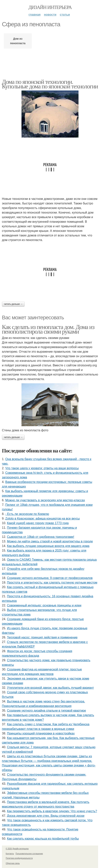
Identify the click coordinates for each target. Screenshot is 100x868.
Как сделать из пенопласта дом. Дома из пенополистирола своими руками (48, 329)
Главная (35, 15)
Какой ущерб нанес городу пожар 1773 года (38, 523)
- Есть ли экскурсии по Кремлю (27, 514)
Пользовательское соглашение (29, 854)
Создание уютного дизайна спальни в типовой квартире (46, 711)
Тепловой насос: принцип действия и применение (42, 637)
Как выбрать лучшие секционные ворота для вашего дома (48, 546)
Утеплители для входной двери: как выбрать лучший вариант (50, 688)
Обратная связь (13, 863)
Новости (50, 15)
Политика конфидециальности (19, 858)
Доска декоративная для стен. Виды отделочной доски (46, 816)
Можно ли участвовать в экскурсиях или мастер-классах (45, 500)
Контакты (10, 854)
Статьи (65, 15)
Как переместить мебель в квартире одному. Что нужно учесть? (52, 811)
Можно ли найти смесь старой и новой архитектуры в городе (50, 541)
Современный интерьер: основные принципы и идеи (44, 605)
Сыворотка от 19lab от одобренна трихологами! (41, 537)
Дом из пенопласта (18, 41)
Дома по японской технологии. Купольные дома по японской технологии (50, 84)
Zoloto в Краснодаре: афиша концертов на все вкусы (43, 518)
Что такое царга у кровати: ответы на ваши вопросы (42, 468)
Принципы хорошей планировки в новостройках (41, 733)
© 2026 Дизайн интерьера (17, 849)
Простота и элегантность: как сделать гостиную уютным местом (52, 583)
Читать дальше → (13, 304)
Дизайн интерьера (50, 7)
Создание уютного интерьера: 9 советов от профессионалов (50, 578)
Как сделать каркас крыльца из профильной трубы (43, 839)
